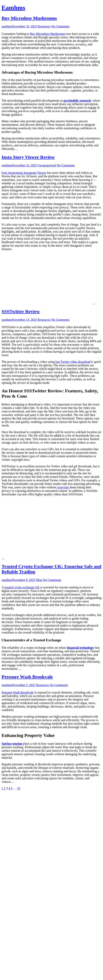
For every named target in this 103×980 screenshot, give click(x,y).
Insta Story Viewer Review (28, 157)
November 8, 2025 (24, 580)
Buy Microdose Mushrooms (29, 18)
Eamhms (13, 8)
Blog (39, 580)
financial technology (80, 648)
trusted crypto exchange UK (22, 587)
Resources (44, 26)
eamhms (7, 26)
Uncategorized (47, 165)
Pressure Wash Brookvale (27, 677)
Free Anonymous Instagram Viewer (24, 173)
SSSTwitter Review (21, 311)
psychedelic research (77, 101)
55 (19, 788)
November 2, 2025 (24, 685)
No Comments (60, 26)
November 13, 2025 (24, 320)
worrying (63, 487)
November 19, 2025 (24, 26)
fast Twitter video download (73, 362)
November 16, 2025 (24, 165)
